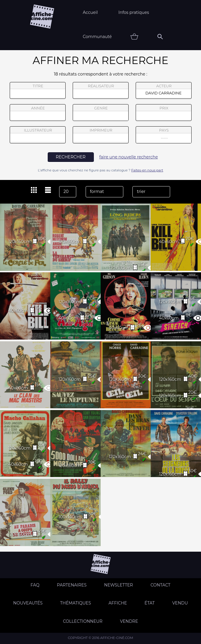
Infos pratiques (134, 12)
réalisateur (101, 91)
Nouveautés (28, 603)
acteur (164, 91)
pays (164, 136)
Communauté (97, 37)
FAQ (35, 585)
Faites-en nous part (147, 170)
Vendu (180, 603)
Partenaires (72, 585)
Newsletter (119, 585)
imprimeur (101, 135)
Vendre (129, 621)
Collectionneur (83, 621)
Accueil (90, 12)
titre (38, 91)
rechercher (71, 157)
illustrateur (38, 135)
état (150, 603)
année (38, 113)
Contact (160, 585)
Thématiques (75, 603)
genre (101, 113)
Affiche (118, 603)
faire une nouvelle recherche (128, 157)
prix (164, 113)
